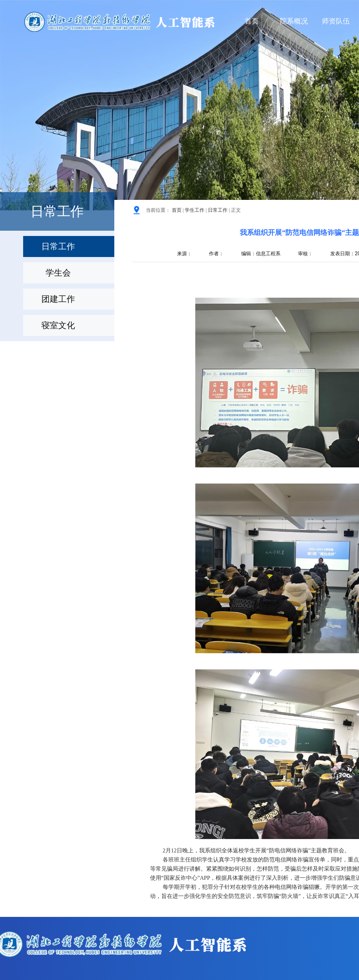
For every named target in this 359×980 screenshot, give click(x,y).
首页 (252, 21)
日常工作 (218, 210)
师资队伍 (336, 21)
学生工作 (195, 210)
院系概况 (294, 21)
